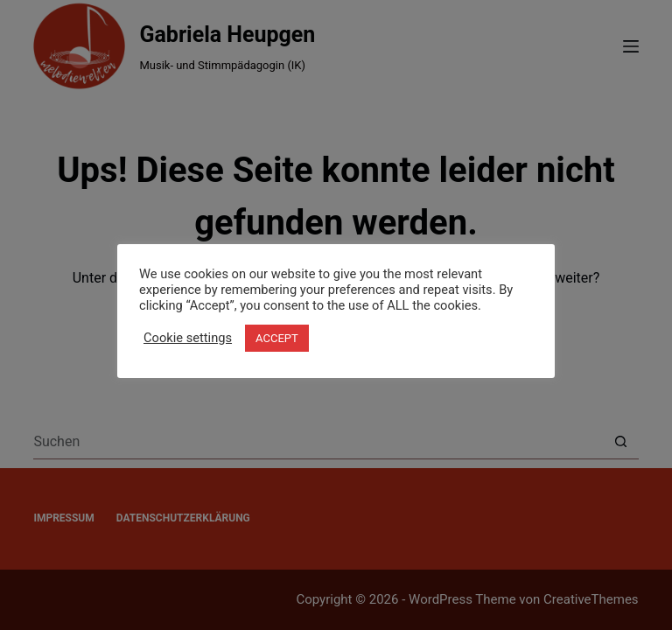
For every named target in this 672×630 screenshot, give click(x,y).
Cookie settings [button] (188, 338)
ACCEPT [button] (277, 338)
